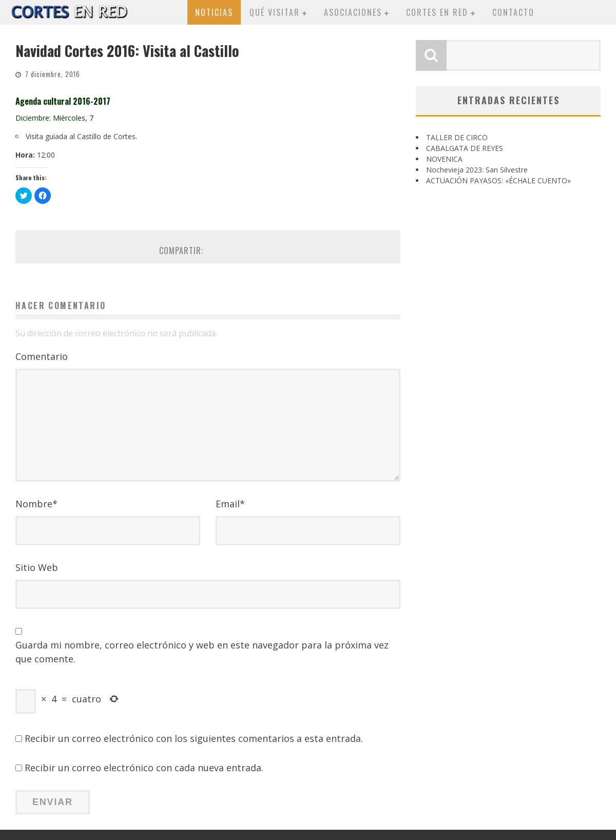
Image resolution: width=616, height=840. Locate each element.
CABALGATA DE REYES (465, 148)
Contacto (513, 12)
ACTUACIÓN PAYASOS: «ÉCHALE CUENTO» (498, 180)
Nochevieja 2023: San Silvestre (477, 170)
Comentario (42, 356)
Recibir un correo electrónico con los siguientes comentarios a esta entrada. (194, 738)
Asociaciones (353, 12)
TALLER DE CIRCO (457, 137)
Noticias (214, 12)
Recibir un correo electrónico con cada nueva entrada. (144, 768)
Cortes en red (437, 12)
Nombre (36, 504)
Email (230, 504)
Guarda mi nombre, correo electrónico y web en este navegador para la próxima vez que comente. (202, 652)
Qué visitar (275, 12)
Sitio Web (37, 567)
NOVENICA (444, 159)
